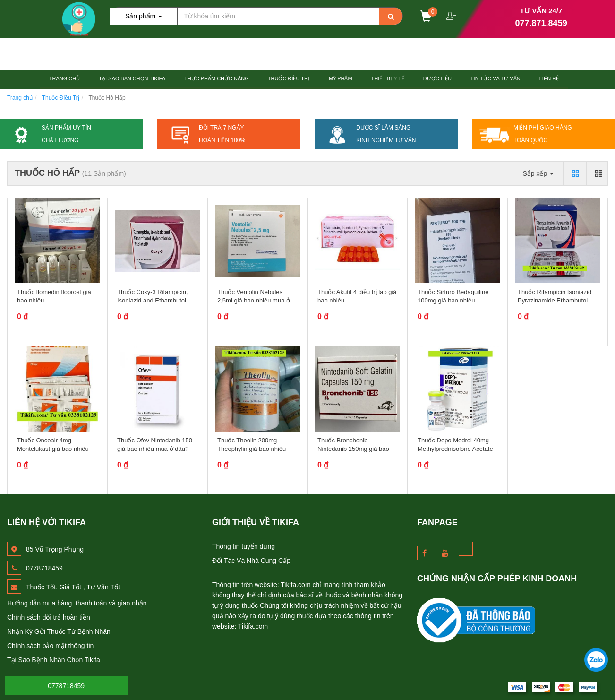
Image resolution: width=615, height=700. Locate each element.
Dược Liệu (437, 78)
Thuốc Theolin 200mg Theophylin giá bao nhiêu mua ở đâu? (252, 449)
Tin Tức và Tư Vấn (495, 78)
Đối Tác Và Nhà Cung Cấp (251, 561)
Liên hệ (549, 78)
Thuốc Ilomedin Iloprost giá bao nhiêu (54, 296)
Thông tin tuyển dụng (243, 546)
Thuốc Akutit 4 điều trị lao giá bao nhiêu (357, 296)
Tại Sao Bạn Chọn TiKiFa (132, 78)
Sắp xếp (538, 173)
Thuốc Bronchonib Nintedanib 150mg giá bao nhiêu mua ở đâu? (353, 449)
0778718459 (66, 686)
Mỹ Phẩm (341, 78)
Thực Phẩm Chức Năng (217, 78)
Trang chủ (64, 78)
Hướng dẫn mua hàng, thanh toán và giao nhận (77, 603)
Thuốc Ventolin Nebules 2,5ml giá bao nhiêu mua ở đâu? (254, 300)
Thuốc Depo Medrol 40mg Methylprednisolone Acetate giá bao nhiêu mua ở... (455, 449)
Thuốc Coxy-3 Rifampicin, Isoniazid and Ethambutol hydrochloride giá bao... (153, 300)
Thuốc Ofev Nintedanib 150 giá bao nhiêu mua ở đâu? (155, 445)
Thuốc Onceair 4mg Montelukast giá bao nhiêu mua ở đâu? (53, 449)
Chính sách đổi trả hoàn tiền (49, 617)
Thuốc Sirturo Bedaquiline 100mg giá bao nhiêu (453, 296)
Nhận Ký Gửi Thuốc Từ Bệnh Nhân (59, 631)
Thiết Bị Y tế (388, 78)
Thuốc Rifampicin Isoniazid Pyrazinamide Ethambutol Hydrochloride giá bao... (555, 300)
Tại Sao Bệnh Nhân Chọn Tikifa (54, 660)
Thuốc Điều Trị (289, 78)
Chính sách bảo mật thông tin (50, 646)
